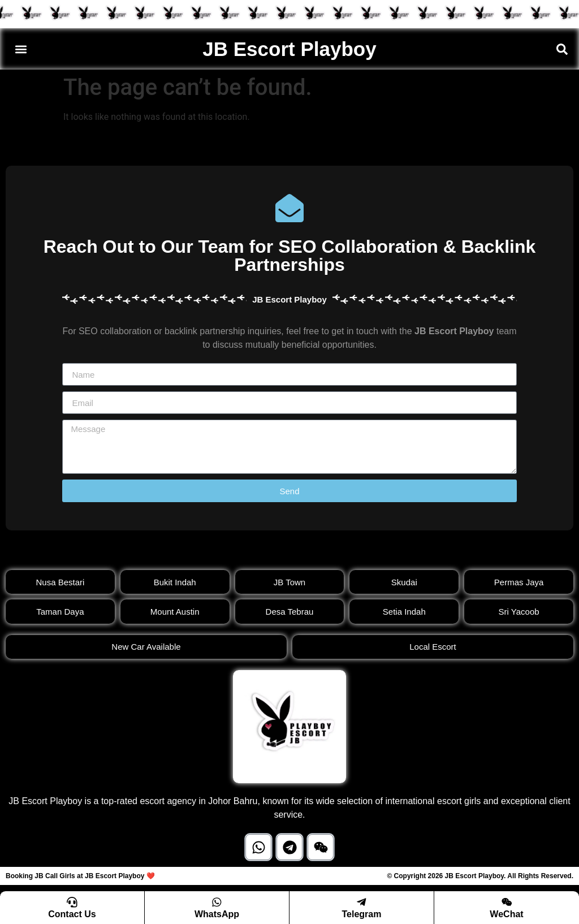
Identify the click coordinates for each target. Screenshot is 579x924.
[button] (21, 49)
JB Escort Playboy (289, 49)
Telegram (362, 914)
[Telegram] (362, 902)
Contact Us (72, 914)
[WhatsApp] (217, 902)
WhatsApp (217, 914)
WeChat (506, 914)
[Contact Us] (72, 902)
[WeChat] (507, 902)
